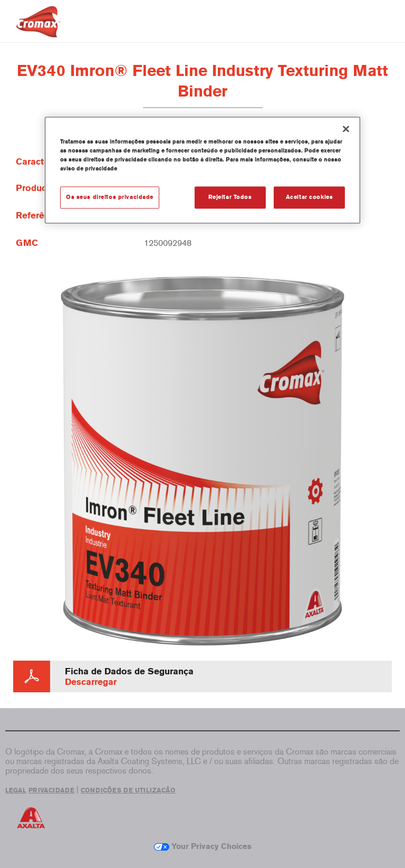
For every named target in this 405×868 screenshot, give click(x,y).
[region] (202, 170)
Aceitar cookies (310, 197)
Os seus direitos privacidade (110, 197)
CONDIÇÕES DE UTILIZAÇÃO (128, 790)
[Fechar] (346, 129)
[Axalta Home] (38, 30)
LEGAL (16, 790)
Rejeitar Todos (230, 197)
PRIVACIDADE (51, 790)
